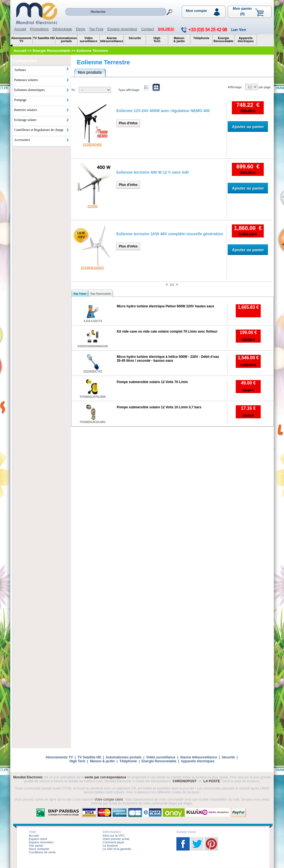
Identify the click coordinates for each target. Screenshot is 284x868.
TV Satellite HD (89, 757)
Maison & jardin (102, 761)
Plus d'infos (128, 123)
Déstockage (62, 29)
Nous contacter (39, 849)
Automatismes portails (124, 757)
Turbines (42, 69)
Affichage (235, 87)
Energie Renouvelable (159, 761)
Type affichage (129, 90)
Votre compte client (109, 799)
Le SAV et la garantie (117, 849)
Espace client (38, 839)
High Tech (78, 761)
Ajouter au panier (248, 126)
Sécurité (228, 757)
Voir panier (36, 846)
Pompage (42, 100)
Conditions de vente (42, 852)
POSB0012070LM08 (93, 397)
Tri (73, 90)
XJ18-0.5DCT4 (93, 321)
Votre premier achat (116, 839)
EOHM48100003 (92, 268)
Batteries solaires (42, 110)
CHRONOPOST (184, 781)
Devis (81, 29)
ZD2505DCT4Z (93, 372)
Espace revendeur (122, 29)
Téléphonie (128, 761)
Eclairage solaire (42, 120)
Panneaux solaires (42, 80)
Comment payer (113, 842)
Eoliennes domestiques (42, 90)
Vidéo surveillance (161, 757)
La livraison (110, 846)
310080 (92, 206)
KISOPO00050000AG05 (93, 346)
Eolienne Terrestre (103, 62)
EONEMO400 (92, 145)
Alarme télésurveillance (198, 757)
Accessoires (42, 140)
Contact (148, 29)
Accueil (20, 29)
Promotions (39, 29)
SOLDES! (166, 29)
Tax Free (96, 29)
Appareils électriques (198, 761)
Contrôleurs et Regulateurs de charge (42, 130)
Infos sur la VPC (114, 836)
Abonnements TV (59, 757)
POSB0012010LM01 (93, 422)
